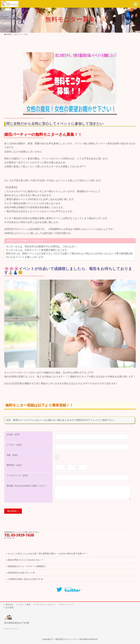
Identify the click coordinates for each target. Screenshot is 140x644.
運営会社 (10, 605)
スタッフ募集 (24, 605)
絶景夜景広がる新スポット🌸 (21, 573)
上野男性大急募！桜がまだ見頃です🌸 (25, 579)
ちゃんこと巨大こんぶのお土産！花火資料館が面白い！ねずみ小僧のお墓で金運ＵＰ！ (48, 554)
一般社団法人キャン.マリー (66, 639)
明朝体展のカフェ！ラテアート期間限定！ (27, 566)
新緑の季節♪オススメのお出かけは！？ (26, 560)
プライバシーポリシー (46, 605)
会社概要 (10, 608)
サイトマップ (67, 605)
